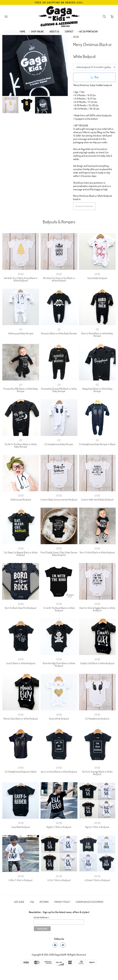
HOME (23, 31)
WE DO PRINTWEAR (88, 31)
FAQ (32, 902)
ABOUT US (54, 31)
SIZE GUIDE (19, 902)
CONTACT (69, 31)
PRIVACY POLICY (62, 902)
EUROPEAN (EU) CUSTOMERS (90, 902)
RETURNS (44, 902)
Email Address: (42, 918)
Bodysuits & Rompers (84, 206)
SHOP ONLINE (37, 31)
